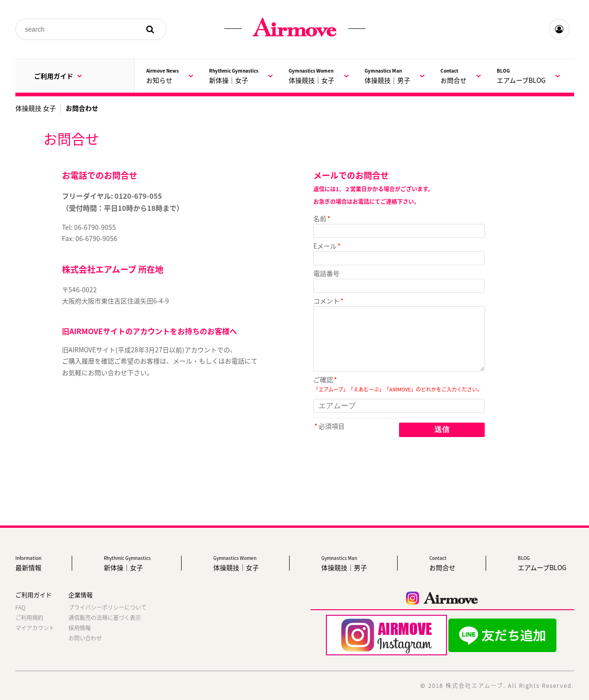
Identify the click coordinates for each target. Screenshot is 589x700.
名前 (320, 218)
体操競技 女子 (36, 108)
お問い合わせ (85, 638)
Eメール (325, 246)
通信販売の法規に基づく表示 (105, 618)
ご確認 (323, 379)
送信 (442, 429)
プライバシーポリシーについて (108, 607)
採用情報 (80, 628)
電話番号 (326, 273)
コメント (326, 301)
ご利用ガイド (58, 76)
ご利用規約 (29, 618)
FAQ (20, 607)
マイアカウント (35, 628)
